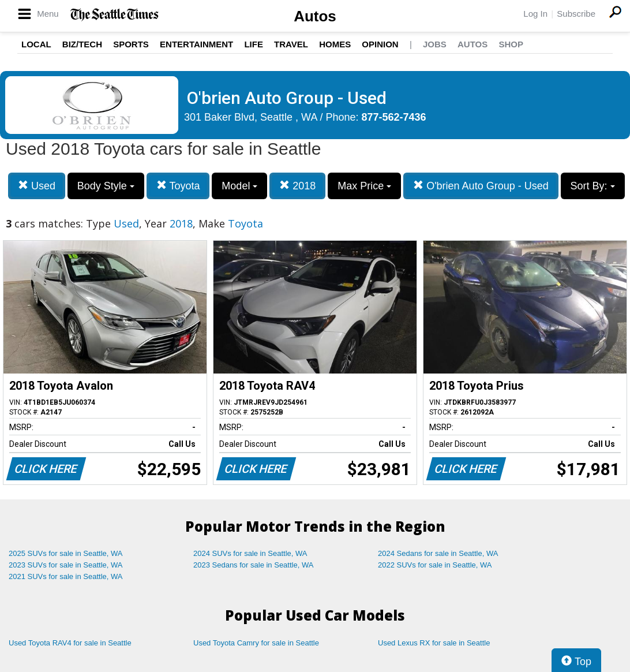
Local (36, 44)
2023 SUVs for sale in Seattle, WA (66, 565)
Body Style (106, 186)
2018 (297, 186)
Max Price (364, 186)
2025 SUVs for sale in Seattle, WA (66, 553)
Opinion (380, 44)
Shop (511, 44)
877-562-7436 (394, 117)
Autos (315, 16)
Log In (535, 14)
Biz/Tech (82, 44)
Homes (335, 44)
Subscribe (576, 14)
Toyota (178, 186)
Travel (291, 44)
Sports (131, 44)
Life (254, 44)
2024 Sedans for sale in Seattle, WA (438, 553)
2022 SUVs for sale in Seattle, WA (435, 565)
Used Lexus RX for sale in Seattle (434, 643)
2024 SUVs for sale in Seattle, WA (250, 553)
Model (239, 186)
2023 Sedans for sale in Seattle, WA (253, 565)
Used (37, 186)
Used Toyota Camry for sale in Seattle (256, 643)
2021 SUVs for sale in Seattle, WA (66, 576)
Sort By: (593, 186)
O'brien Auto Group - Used (481, 186)
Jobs (435, 44)
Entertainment (196, 44)
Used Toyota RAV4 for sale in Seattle (70, 643)
